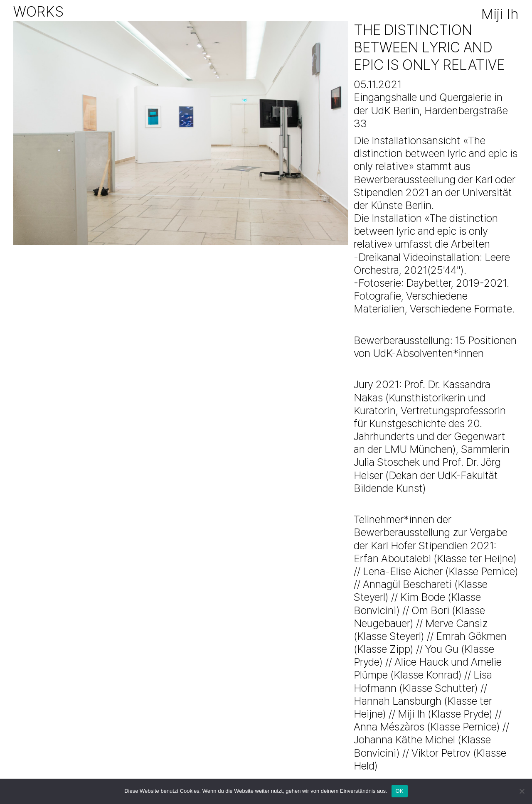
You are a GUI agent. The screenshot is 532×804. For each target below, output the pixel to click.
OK (400, 791)
